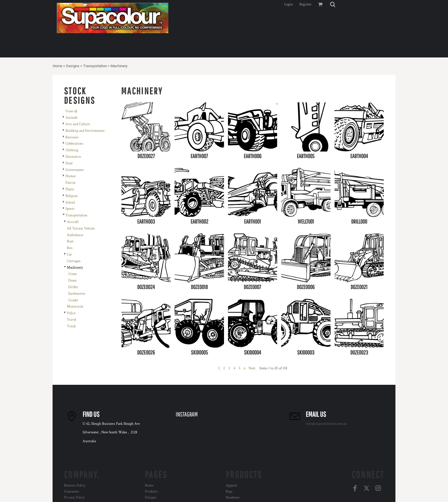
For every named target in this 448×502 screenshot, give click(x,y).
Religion (72, 196)
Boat (70, 241)
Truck (71, 326)
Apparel (231, 486)
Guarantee (71, 492)
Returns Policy (75, 486)
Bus (70, 248)
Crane (73, 274)
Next (252, 368)
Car (69, 255)
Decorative (73, 157)
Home (57, 66)
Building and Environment (85, 131)
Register (305, 4)
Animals (72, 118)
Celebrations (74, 144)
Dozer (73, 281)
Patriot (70, 183)
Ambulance (75, 235)
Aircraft (73, 222)
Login (289, 4)
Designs (73, 66)
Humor (71, 176)
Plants (70, 189)
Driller (73, 287)
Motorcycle (75, 307)
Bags (229, 492)
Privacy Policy (74, 498)
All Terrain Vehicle (81, 229)
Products (151, 492)
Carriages (74, 261)
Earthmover (77, 294)
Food (69, 163)
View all (71, 111)
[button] (333, 4)
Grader (73, 300)
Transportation (95, 66)
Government (75, 170)
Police (71, 313)
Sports (70, 209)
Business (72, 137)
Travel (71, 320)
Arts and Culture (78, 124)
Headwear (233, 498)
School (70, 203)
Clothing (72, 150)
